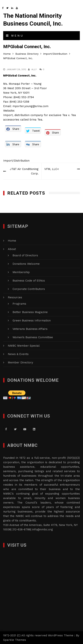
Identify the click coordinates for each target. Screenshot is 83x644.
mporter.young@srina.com (30, 106)
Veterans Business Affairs (30, 329)
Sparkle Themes (15, 640)
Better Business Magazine (30, 312)
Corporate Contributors (29, 289)
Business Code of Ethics (29, 281)
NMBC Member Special (24, 346)
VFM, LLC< (52, 169)
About (12, 249)
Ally (34, 69)
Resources (15, 297)
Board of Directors (25, 255)
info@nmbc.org (43, 529)
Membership (21, 272)
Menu (15, 36)
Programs (19, 304)
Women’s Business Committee (33, 337)
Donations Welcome (26, 264)
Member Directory (20, 362)
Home (12, 241)
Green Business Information (32, 321)
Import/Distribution (16, 161)
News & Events (18, 354)
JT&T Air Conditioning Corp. (24, 171)
